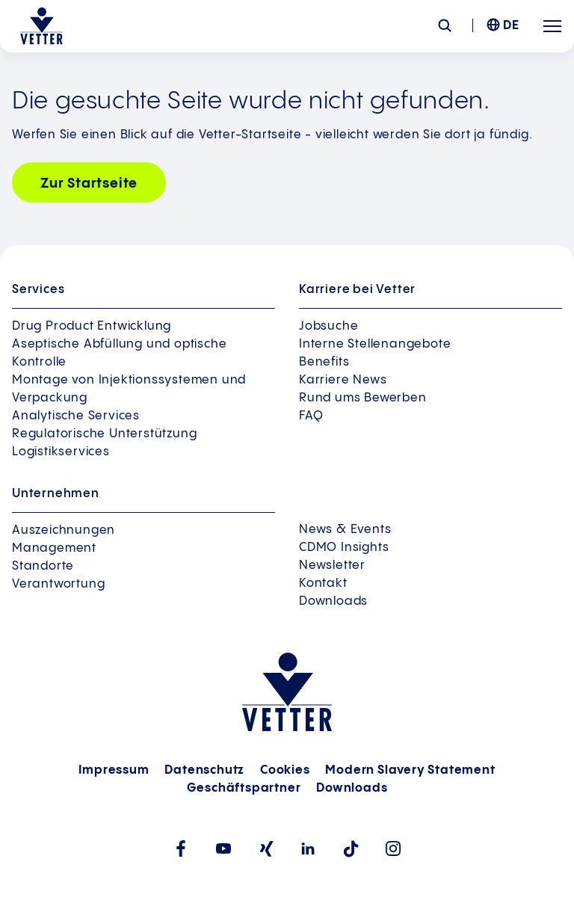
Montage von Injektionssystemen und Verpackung (129, 389)
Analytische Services (76, 416)
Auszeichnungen (64, 530)
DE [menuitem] (511, 26)
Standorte (43, 566)
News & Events (345, 530)
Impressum (114, 770)
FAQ (311, 416)
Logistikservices (61, 452)
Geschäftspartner (244, 788)
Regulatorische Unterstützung (104, 434)
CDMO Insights (344, 548)
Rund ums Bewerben (363, 398)
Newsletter (332, 566)
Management (54, 548)
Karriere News (343, 380)
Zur (89, 184)
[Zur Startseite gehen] (41, 26)
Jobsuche (328, 326)
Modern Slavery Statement (410, 770)
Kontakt (323, 583)
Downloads (333, 601)
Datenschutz (204, 770)
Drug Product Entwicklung (92, 326)
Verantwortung (58, 584)
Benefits (324, 362)
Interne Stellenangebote (375, 344)
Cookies (285, 770)
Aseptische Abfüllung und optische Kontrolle (119, 353)
